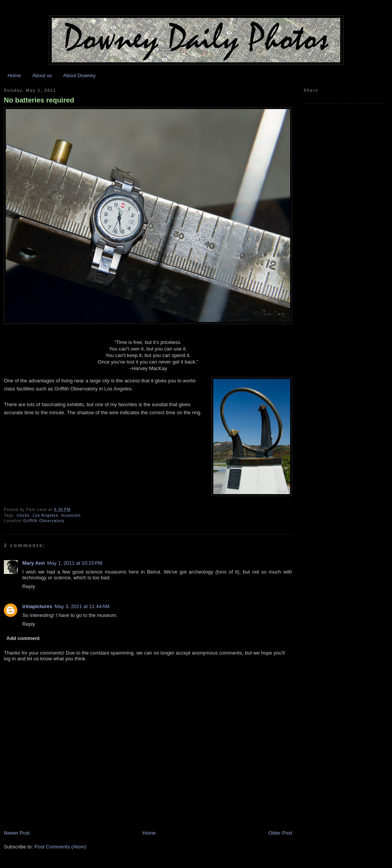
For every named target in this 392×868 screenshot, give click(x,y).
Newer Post (17, 833)
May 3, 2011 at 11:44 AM (82, 606)
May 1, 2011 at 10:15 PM (75, 563)
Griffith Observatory (44, 521)
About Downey (79, 75)
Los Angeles (45, 515)
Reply (29, 586)
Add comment (23, 638)
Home (14, 75)
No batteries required (39, 100)
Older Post (280, 833)
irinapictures (37, 606)
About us (42, 75)
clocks (23, 515)
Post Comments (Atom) (61, 847)
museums (71, 515)
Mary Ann (34, 563)
